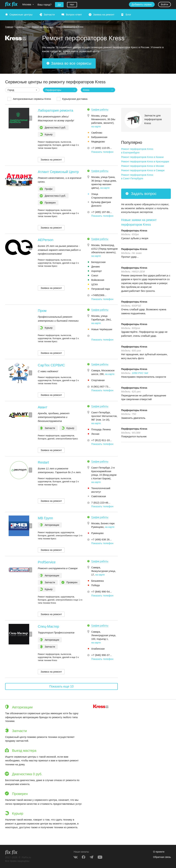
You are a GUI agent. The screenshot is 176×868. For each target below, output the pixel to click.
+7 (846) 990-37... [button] (102, 655)
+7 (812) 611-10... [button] (102, 440)
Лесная (95, 434)
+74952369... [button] (99, 295)
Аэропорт (97, 271)
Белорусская (98, 262)
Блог (128, 14)
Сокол (95, 276)
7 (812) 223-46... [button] (101, 503)
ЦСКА (95, 284)
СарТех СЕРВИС (51, 365)
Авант (43, 407)
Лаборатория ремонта (56, 110)
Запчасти (49, 14)
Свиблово (97, 133)
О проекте (159, 852)
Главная (9, 27)
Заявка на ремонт (104, 14)
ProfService (47, 562)
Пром (42, 311)
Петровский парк (101, 289)
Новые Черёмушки (102, 329)
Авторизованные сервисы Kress (32, 99)
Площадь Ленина (101, 429)
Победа (95, 585)
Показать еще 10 (61, 686)
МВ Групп (45, 518)
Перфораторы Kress (134, 231)
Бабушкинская (99, 137)
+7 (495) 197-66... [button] (102, 212)
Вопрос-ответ (74, 14)
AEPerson (46, 240)
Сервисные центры (21, 14)
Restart (43, 462)
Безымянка (97, 581)
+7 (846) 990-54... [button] (102, 592)
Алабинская (98, 649)
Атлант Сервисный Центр (58, 172)
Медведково (98, 142)
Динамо (96, 267)
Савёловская (99, 496)
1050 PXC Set (140, 373)
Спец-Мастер (48, 626)
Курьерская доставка (75, 99)
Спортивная (98, 380)
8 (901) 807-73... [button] (101, 387)
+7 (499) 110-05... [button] (102, 148)
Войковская (98, 280)
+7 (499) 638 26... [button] (101, 539)
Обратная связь (162, 857)
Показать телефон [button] (102, 152)
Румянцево (97, 533)
